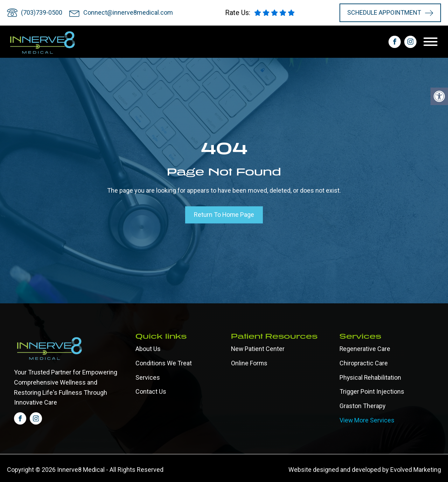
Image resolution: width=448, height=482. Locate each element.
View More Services (367, 420)
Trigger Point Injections (372, 391)
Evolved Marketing (416, 470)
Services (148, 377)
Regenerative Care (365, 348)
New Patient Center (258, 348)
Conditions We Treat (164, 363)
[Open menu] (432, 42)
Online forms (249, 363)
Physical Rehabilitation (371, 377)
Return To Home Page (224, 215)
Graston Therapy (363, 406)
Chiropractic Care (364, 363)
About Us (148, 348)
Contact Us (151, 391)
